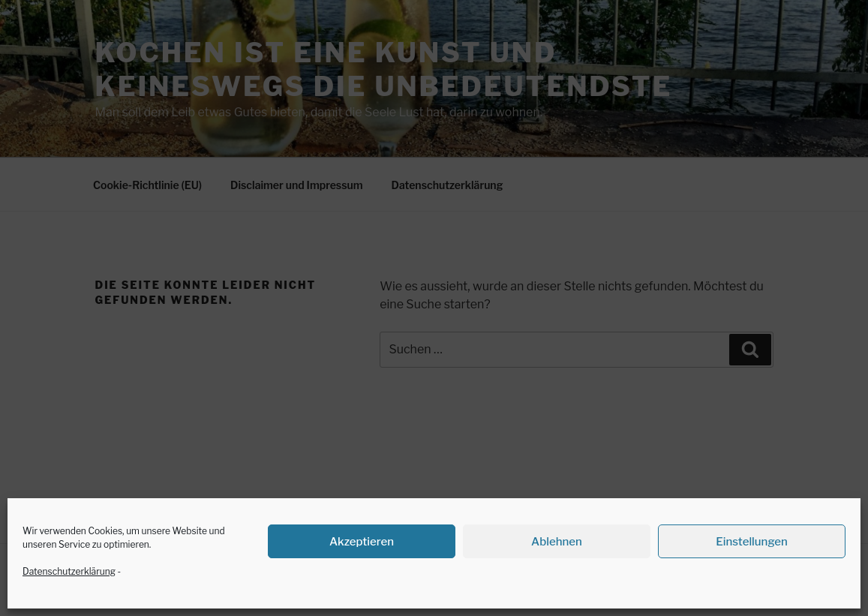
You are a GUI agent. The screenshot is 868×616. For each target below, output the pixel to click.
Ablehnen (557, 542)
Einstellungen (752, 542)
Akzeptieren (362, 542)
